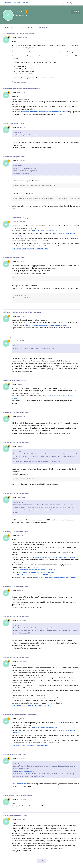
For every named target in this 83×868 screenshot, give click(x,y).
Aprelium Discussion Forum (16, 3)
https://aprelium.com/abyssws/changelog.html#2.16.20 (31, 705)
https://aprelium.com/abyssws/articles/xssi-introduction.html (43, 112)
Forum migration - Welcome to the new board (19, 33)
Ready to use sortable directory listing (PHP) (19, 795)
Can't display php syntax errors (14, 123)
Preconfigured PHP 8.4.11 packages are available (20, 715)
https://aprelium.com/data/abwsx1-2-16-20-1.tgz (35, 575)
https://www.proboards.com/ (24, 771)
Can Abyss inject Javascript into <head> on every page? (22, 89)
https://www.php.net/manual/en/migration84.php (30, 248)
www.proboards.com (19, 784)
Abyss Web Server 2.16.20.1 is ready (16, 380)
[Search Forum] (63, 3)
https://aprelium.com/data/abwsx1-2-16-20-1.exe (37, 570)
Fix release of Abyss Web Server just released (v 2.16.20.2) (23, 312)
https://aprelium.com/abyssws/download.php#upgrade (56, 577)
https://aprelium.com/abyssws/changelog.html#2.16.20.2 (47, 325)
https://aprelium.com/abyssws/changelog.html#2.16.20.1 (57, 557)
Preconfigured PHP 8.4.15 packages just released (20, 218)
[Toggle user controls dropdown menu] (75, 12)
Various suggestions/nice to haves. (16, 754)
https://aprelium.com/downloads (45, 231)
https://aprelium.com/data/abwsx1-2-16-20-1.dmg (36, 572)
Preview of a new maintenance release (17, 337)
